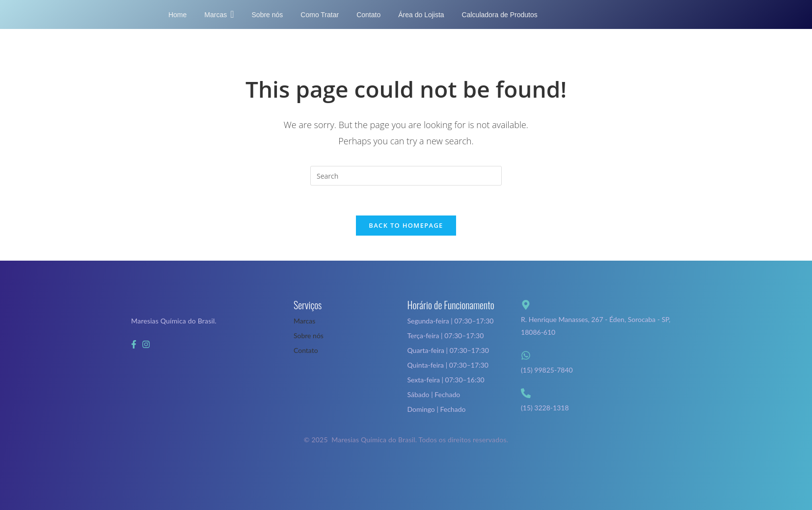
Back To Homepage (406, 225)
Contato (306, 350)
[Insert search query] (406, 176)
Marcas (304, 321)
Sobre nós (309, 336)
